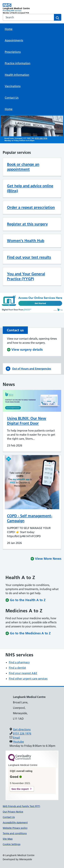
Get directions (22, 729)
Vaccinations (13, 86)
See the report (20, 789)
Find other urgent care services (28, 679)
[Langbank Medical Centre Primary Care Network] (17, 9)
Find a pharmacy (19, 662)
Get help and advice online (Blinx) (30, 188)
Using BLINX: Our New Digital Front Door (27, 421)
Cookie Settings (12, 844)
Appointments (14, 40)
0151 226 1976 (41, 138)
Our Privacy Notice (13, 812)
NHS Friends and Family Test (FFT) (21, 806)
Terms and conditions (15, 833)
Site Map (8, 839)
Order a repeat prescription (31, 207)
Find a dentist (17, 668)
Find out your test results (29, 257)
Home (9, 29)
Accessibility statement (15, 823)
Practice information (18, 63)
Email (16, 738)
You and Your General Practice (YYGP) (26, 276)
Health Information (17, 75)
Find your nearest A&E (23, 673)
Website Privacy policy (15, 828)
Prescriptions (13, 52)
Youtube (18, 742)
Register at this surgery (27, 224)
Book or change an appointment (23, 167)
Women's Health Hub (26, 241)
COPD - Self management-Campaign (30, 518)
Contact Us (12, 98)
